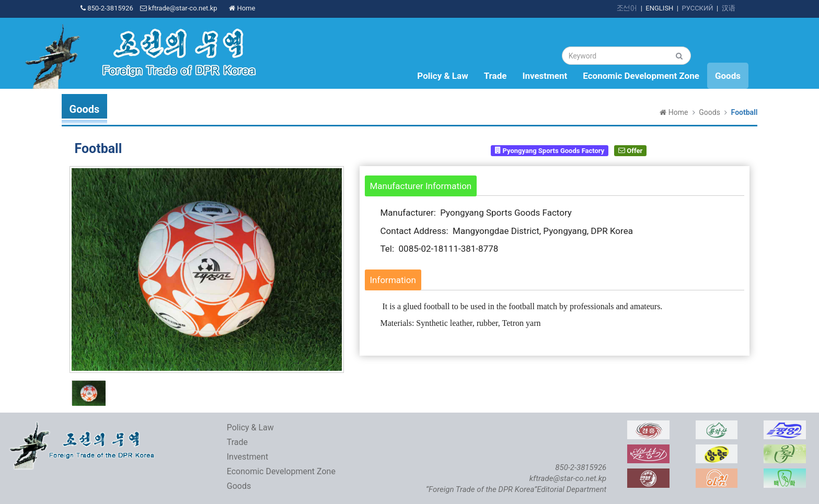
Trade (495, 76)
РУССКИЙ (697, 8)
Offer (630, 150)
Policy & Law (442, 76)
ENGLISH (659, 8)
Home (242, 8)
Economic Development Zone (641, 76)
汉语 (729, 8)
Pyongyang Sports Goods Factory (550, 150)
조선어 (627, 8)
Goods (728, 76)
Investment (545, 76)
